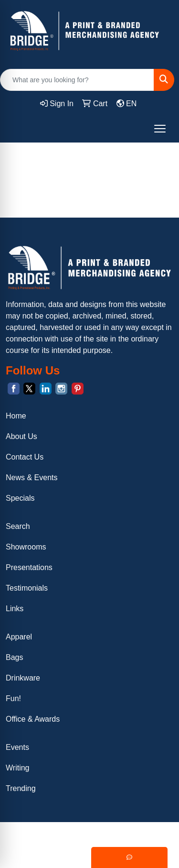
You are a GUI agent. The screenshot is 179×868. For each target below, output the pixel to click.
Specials (20, 498)
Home (16, 416)
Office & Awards (33, 719)
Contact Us (25, 457)
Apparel (19, 637)
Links (15, 609)
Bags (14, 657)
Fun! (13, 698)
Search (18, 526)
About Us (21, 436)
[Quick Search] (77, 80)
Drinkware (23, 678)
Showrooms (26, 547)
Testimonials (27, 588)
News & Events (32, 478)
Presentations (29, 567)
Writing (18, 768)
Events (17, 747)
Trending (21, 788)
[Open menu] (160, 129)
